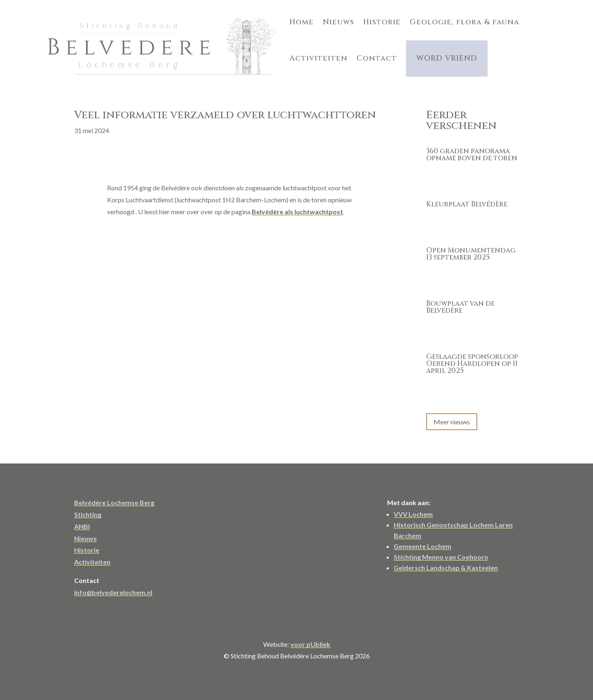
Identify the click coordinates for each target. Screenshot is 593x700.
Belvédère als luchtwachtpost (297, 206)
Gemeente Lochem (423, 540)
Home (226, 20)
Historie (307, 20)
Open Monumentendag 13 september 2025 (471, 248)
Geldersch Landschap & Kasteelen (446, 562)
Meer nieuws (452, 416)
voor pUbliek (310, 638)
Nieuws (263, 20)
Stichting (88, 509)
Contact (234, 51)
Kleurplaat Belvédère (467, 199)
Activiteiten (482, 20)
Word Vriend (304, 51)
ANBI (82, 521)
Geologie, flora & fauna (389, 20)
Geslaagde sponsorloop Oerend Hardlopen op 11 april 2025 (472, 358)
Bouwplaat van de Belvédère (460, 302)
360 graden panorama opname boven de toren (472, 149)
